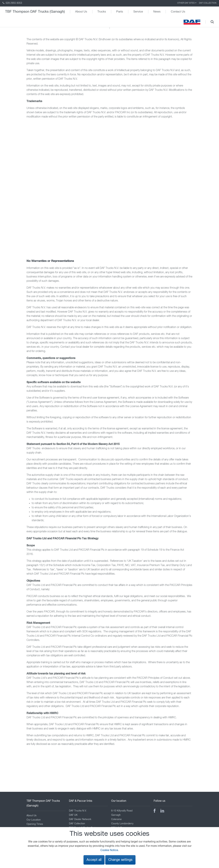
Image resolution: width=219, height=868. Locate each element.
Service (138, 12)
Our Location (34, 820)
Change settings (120, 860)
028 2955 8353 (12, 3)
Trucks (102, 12)
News (157, 12)
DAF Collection (208, 3)
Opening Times (35, 824)
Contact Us (178, 12)
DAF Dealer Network (80, 819)
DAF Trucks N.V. (78, 811)
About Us (81, 12)
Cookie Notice (109, 850)
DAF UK (73, 815)
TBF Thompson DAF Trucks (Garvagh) (35, 12)
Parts (120, 12)
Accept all (94, 860)
